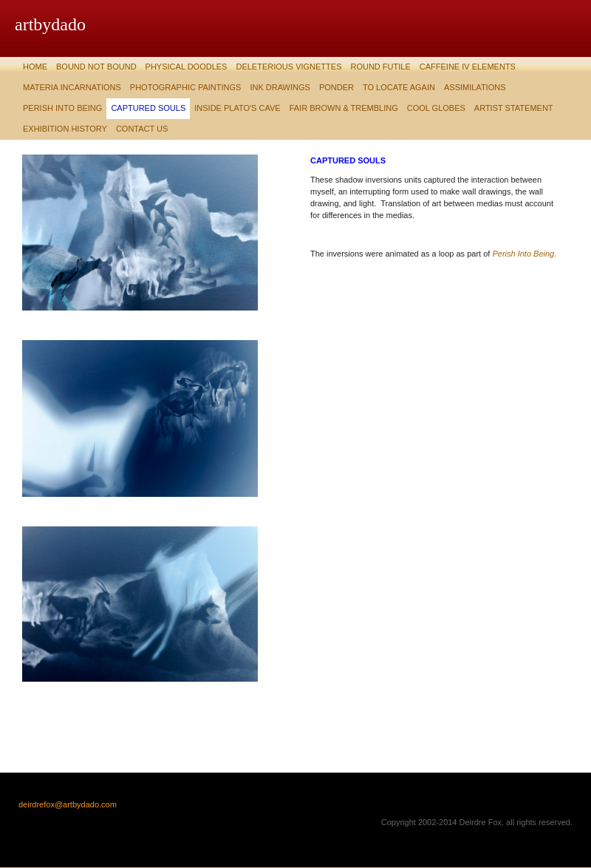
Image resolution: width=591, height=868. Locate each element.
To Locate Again (399, 87)
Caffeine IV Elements (468, 67)
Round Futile (380, 67)
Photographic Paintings (186, 87)
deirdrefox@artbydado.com (68, 804)
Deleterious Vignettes (288, 67)
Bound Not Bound (96, 67)
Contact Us (142, 129)
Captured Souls (148, 108)
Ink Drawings (280, 87)
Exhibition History (65, 129)
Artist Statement (514, 108)
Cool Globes (436, 108)
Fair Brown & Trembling (344, 108)
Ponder (337, 87)
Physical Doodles (187, 67)
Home (35, 67)
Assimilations (475, 87)
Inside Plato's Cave (237, 108)
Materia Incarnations (72, 87)
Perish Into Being (62, 108)
